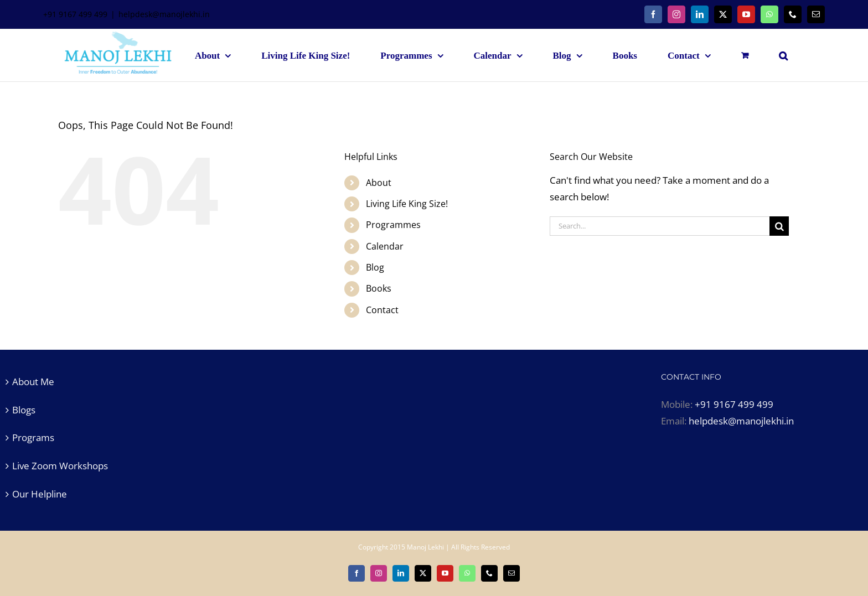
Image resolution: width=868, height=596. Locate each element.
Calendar (385, 246)
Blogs (24, 410)
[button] (783, 55)
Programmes (393, 225)
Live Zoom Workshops (60, 466)
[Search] (779, 226)
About (379, 183)
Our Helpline (40, 494)
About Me (33, 382)
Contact (382, 310)
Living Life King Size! (407, 204)
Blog (375, 267)
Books (379, 288)
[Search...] (660, 226)
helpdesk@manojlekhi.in (164, 14)
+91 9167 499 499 (734, 404)
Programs (33, 437)
